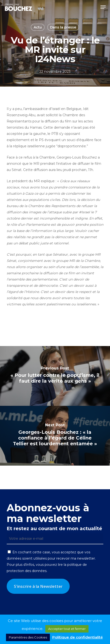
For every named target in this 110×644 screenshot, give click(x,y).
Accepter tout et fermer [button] (67, 629)
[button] (103, 7)
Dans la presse (63, 27)
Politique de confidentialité (78, 637)
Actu (38, 27)
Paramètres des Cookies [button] (28, 637)
